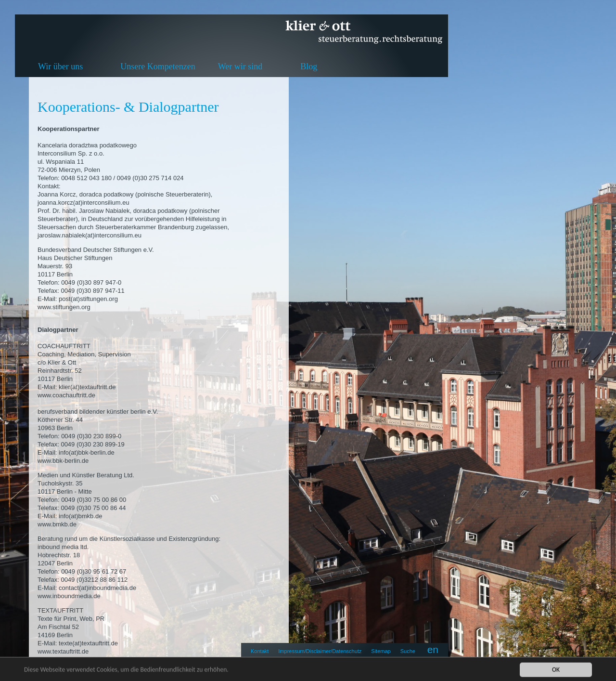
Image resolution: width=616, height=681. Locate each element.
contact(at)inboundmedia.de (97, 588)
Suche (408, 651)
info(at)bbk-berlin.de (87, 452)
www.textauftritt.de (63, 651)
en (433, 649)
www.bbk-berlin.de (63, 461)
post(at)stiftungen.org (88, 299)
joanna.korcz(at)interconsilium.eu (83, 203)
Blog (309, 66)
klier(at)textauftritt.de (87, 387)
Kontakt (260, 651)
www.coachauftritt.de (66, 395)
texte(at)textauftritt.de (88, 643)
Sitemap (381, 651)
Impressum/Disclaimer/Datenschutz (320, 651)
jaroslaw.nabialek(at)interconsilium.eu (90, 235)
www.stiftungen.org (64, 307)
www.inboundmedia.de (69, 596)
